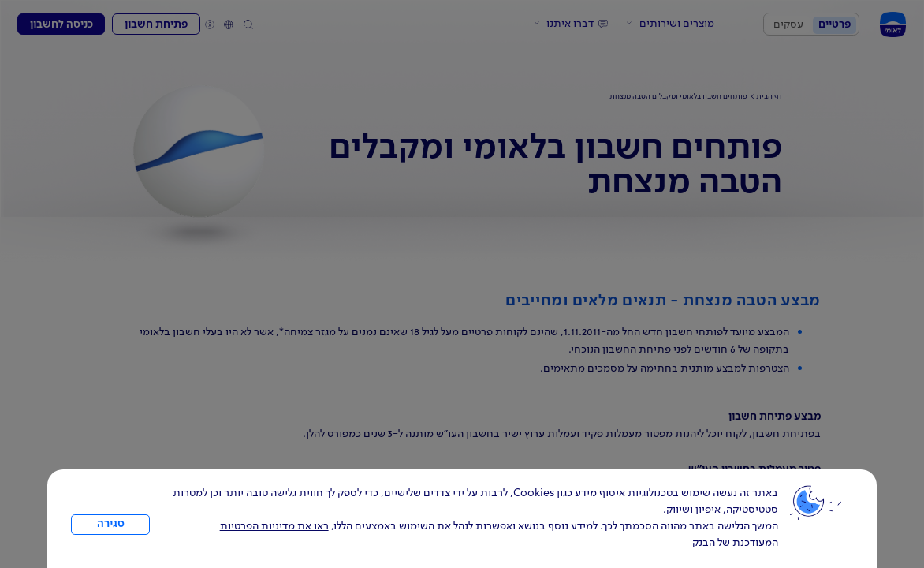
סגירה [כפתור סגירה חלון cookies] (111, 524)
